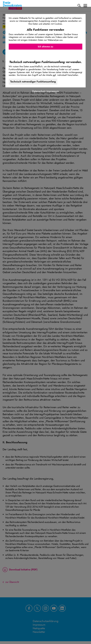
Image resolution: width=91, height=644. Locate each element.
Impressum (53, 91)
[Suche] (79, 6)
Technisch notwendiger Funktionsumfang (33, 82)
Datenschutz (39, 91)
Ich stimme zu (46, 47)
